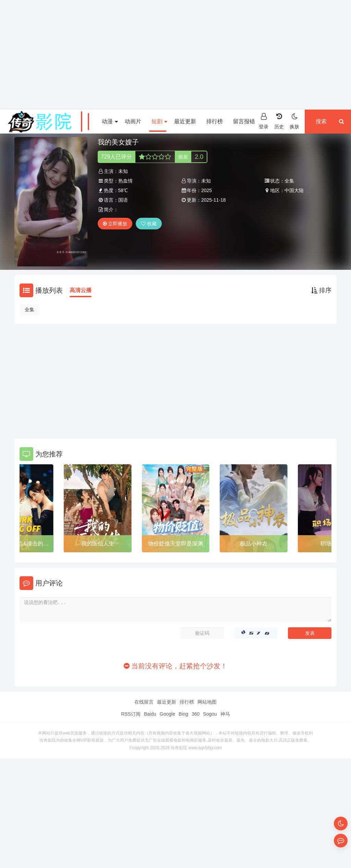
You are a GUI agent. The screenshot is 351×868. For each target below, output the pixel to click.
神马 (225, 714)
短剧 (159, 121)
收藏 (149, 224)
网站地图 (207, 702)
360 (196, 714)
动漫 (110, 121)
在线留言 (144, 702)
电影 (36, 121)
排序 (321, 290)
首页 (12, 121)
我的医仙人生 (98, 544)
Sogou (210, 714)
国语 (123, 200)
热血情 (125, 181)
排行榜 (215, 121)
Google (167, 714)
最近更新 (185, 121)
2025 (207, 190)
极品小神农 (254, 544)
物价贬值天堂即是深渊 (175, 544)
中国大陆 (294, 190)
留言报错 (244, 121)
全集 (29, 310)
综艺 (87, 121)
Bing (183, 714)
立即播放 (115, 224)
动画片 (133, 121)
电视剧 (61, 121)
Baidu (150, 714)
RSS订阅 (131, 714)
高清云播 (81, 290)
